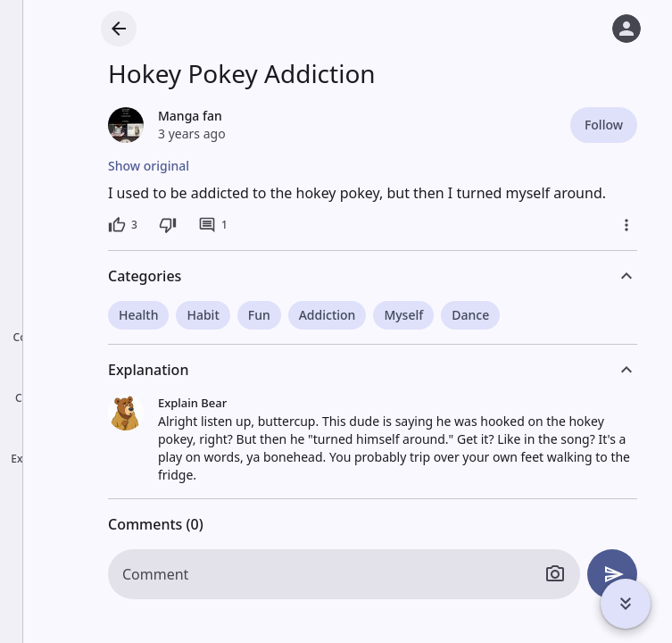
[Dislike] (168, 225)
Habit (203, 315)
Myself (403, 315)
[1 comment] (213, 225)
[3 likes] (123, 225)
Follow (604, 125)
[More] (626, 225)
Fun (259, 315)
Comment (155, 574)
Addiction (328, 315)
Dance (470, 315)
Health (138, 315)
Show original (149, 166)
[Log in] (626, 29)
